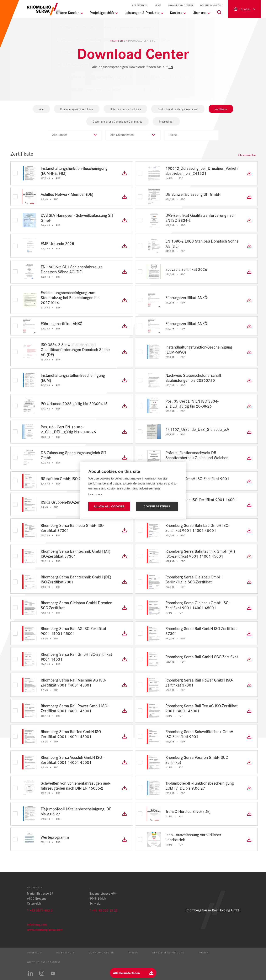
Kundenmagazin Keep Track (77, 109)
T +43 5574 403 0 (40, 910)
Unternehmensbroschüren (125, 109)
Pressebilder (166, 121)
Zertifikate (221, 109)
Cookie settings (157, 506)
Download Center (181, 5)
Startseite (118, 41)
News (158, 5)
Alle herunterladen (126, 973)
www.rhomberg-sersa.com (45, 929)
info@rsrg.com (37, 924)
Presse (133, 952)
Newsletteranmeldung (168, 952)
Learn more (95, 494)
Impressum (34, 952)
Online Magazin (211, 5)
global (242, 9)
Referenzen (140, 5)
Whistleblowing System (43, 962)
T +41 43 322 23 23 (103, 910)
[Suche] (219, 12)
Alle (41, 109)
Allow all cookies (109, 506)
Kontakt (204, 952)
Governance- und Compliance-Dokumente (118, 121)
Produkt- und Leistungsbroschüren (178, 109)
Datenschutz (65, 952)
